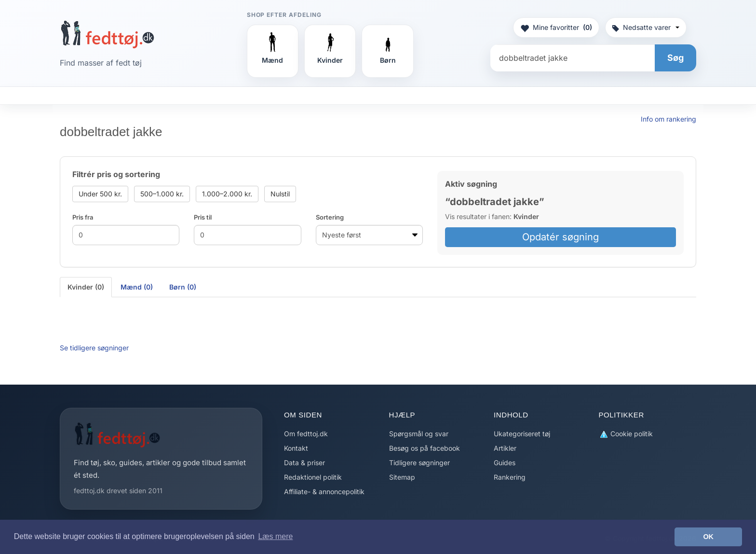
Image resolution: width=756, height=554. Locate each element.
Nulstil (280, 194)
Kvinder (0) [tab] (86, 287)
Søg (675, 58)
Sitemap (402, 477)
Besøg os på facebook (425, 448)
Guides (505, 463)
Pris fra (83, 217)
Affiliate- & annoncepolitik (324, 492)
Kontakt (296, 448)
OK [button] (708, 537)
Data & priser (304, 463)
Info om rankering (668, 119)
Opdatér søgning (560, 237)
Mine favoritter (556, 28)
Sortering (330, 217)
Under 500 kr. (100, 194)
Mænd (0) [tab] (137, 287)
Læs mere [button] (275, 536)
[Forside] (107, 34)
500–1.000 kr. (162, 194)
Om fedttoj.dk (306, 434)
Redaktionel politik (313, 477)
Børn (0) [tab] (183, 287)
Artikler (505, 448)
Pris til (203, 217)
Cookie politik (626, 434)
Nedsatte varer (646, 27)
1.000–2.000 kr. (227, 194)
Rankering (510, 477)
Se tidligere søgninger (94, 348)
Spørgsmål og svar (419, 434)
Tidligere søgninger (419, 463)
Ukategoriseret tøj (522, 434)
